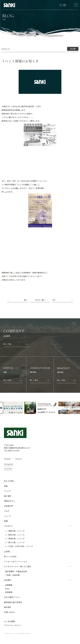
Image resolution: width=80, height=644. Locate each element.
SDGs (7, 588)
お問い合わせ (9, 612)
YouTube (8, 468)
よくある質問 (9, 621)
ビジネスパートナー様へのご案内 (17, 566)
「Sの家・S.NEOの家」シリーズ (19, 546)
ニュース (8, 516)
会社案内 (8, 580)
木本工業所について (12, 597)
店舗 (6, 521)
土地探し (8, 551)
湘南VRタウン (10, 501)
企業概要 (9, 585)
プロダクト (8, 526)
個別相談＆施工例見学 (13, 602)
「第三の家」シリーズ (15, 542)
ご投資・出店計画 (12, 575)
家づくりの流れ (10, 556)
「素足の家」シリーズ (15, 535)
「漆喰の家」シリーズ (15, 539)
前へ (26, 300)
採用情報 (9, 592)
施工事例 (8, 496)
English (7, 459)
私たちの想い (9, 481)
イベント (8, 491)
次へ (54, 300)
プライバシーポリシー (13, 625)
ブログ (7, 511)
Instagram (9, 464)
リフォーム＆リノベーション (16, 561)
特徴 (6, 486)
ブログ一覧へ (40, 300)
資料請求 (8, 607)
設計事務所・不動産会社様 (16, 571)
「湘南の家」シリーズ (15, 531)
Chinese (19, 459)
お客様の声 (8, 506)
